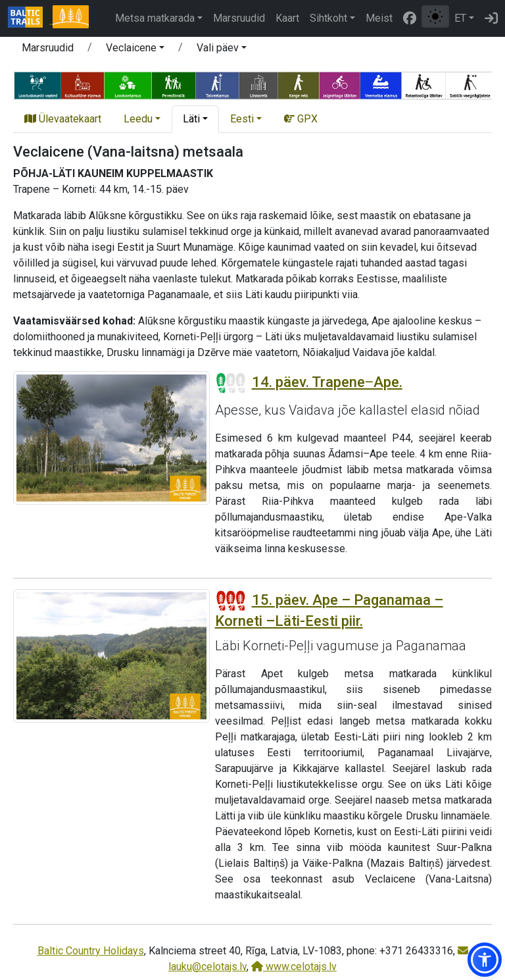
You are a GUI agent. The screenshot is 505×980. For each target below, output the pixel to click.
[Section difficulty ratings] (231, 383)
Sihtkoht (328, 18)
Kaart (287, 18)
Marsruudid (239, 18)
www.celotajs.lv (294, 967)
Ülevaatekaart (63, 119)
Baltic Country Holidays (91, 951)
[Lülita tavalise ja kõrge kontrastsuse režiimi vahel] (435, 16)
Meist (379, 18)
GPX (301, 119)
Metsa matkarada (155, 18)
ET (460, 18)
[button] (135, 50)
